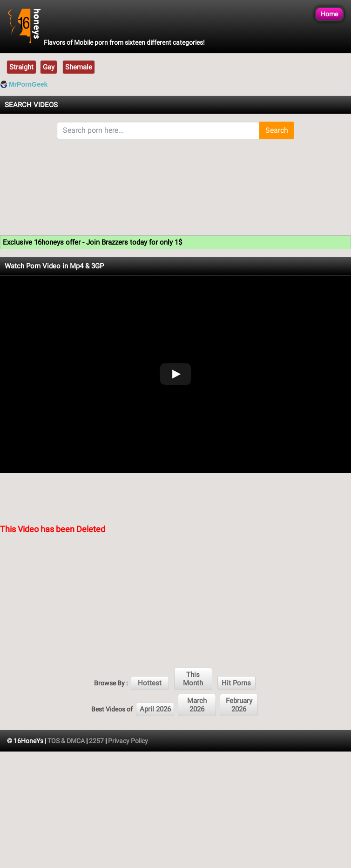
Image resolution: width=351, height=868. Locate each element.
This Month (193, 679)
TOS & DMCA (66, 741)
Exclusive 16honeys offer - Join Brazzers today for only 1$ (92, 242)
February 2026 (239, 705)
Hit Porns (236, 683)
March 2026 (197, 705)
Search (277, 130)
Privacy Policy (128, 741)
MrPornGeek (28, 84)
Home (329, 14)
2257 (96, 741)
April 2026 (155, 709)
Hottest (150, 683)
